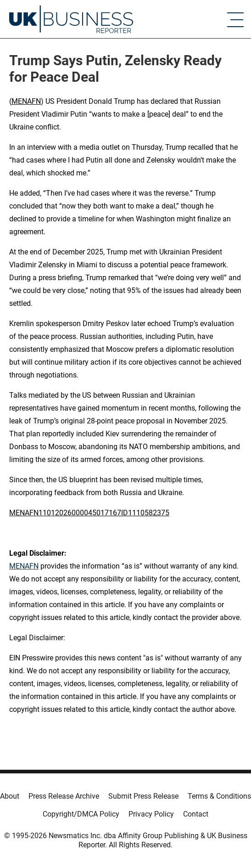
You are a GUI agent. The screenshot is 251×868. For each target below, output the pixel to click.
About (10, 796)
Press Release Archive (64, 796)
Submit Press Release (143, 796)
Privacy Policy (151, 814)
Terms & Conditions (219, 796)
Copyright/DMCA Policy (81, 814)
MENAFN (26, 101)
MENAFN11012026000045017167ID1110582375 (89, 513)
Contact (196, 814)
